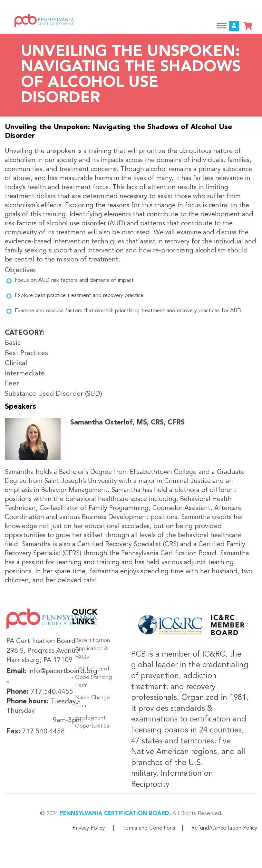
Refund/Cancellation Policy (224, 828)
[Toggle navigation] (222, 26)
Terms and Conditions (149, 828)
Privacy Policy (89, 828)
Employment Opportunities (92, 722)
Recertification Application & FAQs (92, 649)
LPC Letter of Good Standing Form (93, 677)
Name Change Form (92, 702)
